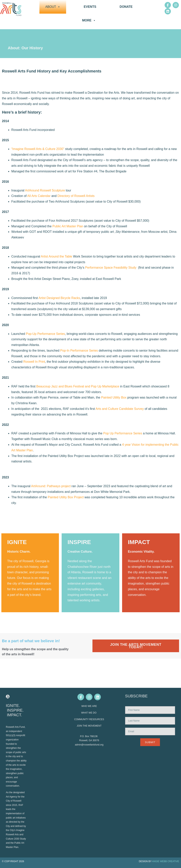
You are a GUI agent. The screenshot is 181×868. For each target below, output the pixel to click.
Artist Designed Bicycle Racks (59, 298)
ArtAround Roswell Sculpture (45, 190)
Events (90, 7)
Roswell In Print (34, 362)
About (53, 7)
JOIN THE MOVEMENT (89, 726)
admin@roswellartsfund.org (89, 745)
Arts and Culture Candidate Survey (120, 409)
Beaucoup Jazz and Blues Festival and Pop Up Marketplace (78, 386)
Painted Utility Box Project (66, 497)
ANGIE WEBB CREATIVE (166, 861)
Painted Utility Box (114, 397)
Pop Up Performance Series (123, 433)
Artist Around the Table (56, 256)
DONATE (126, 7)
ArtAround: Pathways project (51, 486)
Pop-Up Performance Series (45, 334)
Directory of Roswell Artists (76, 196)
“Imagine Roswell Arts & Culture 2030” (38, 149)
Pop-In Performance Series (79, 351)
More (89, 20)
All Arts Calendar (39, 196)
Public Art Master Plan (68, 226)
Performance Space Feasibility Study (111, 268)
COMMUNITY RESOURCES (89, 719)
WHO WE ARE (89, 706)
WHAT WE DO (89, 713)
